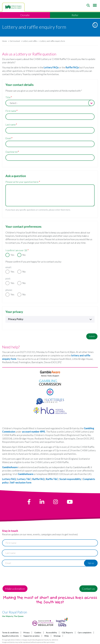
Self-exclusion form (21, 483)
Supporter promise (32, 636)
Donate (25, 15)
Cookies (38, 633)
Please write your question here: (22, 182)
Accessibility (51, 633)
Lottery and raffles (30, 41)
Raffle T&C (52, 479)
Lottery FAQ (9, 479)
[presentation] (22, 575)
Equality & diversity (10, 636)
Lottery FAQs (51, 67)
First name (11, 111)
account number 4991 (34, 432)
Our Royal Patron (15, 612)
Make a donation (15, 589)
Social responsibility (70, 479)
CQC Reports (67, 633)
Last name (11, 125)
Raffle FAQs (72, 67)
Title (8, 97)
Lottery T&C (24, 479)
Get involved (15, 41)
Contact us (88, 589)
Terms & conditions (10, 633)
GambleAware (10, 467)
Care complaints (85, 633)
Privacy (27, 633)
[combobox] (50, 103)
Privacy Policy (50, 319)
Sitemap (57, 636)
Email (8, 138)
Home (5, 41)
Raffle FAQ (39, 479)
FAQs (47, 636)
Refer (75, 15)
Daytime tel (12, 152)
